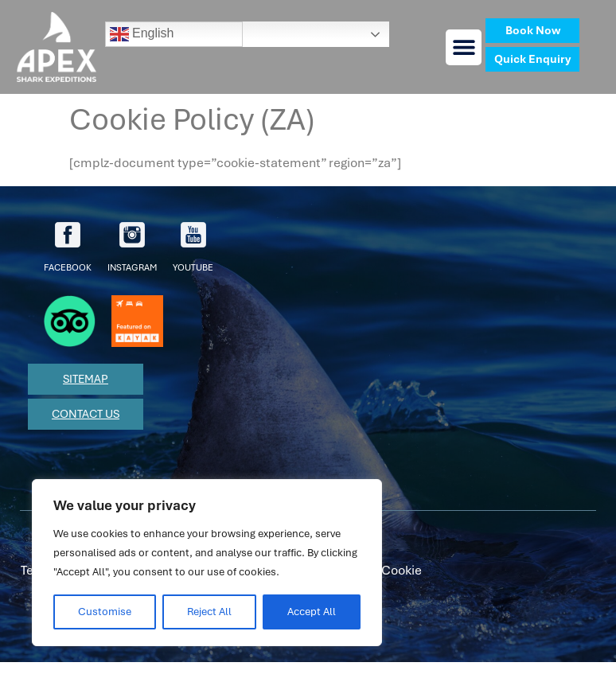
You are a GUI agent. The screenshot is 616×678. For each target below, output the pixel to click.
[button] (464, 47)
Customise (105, 612)
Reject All (209, 612)
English (142, 34)
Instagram (132, 247)
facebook (68, 247)
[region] (207, 563)
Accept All (312, 612)
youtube (193, 247)
